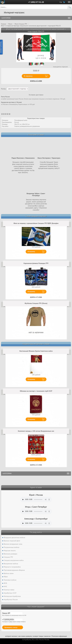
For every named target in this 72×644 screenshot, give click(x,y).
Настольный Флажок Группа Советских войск (36, 351)
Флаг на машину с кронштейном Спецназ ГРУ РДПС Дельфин (36, 223)
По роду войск (36, 532)
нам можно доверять (25, 636)
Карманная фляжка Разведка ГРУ (36, 263)
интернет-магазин (11, 636)
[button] (70, 7)
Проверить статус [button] (11, 627)
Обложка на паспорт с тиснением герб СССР (36, 391)
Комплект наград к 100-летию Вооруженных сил (36, 431)
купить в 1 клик (36, 81)
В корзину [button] (28, 76)
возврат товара (38, 636)
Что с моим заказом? (36, 607)
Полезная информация (59, 636)
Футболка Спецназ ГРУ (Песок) (36, 303)
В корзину (31, 252)
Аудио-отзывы (36, 487)
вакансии (47, 636)
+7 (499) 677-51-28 (36, 2)
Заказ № (13, 613)
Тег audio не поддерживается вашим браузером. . (36, 500)
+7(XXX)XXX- (13, 619)
